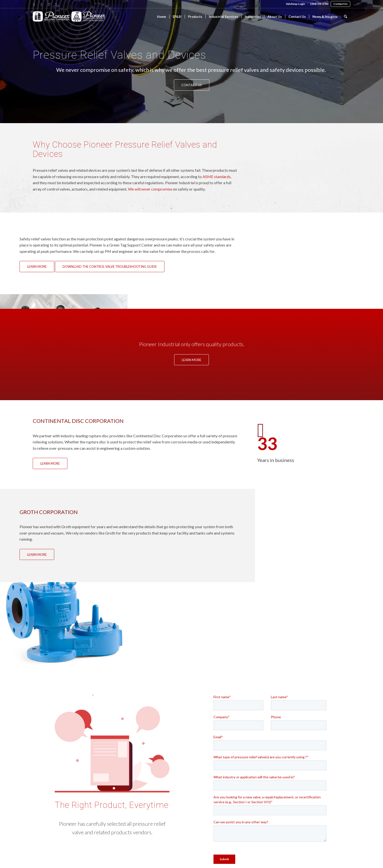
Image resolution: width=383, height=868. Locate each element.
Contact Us (340, 4)
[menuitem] (296, 4)
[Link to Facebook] (34, 4)
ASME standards (217, 177)
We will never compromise (150, 189)
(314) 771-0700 (319, 4)
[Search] (346, 17)
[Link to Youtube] (56, 4)
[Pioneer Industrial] (69, 20)
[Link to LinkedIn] (42, 4)
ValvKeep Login (295, 4)
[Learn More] (37, 267)
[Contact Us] (192, 85)
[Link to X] (49, 4)
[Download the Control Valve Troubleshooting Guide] (110, 267)
